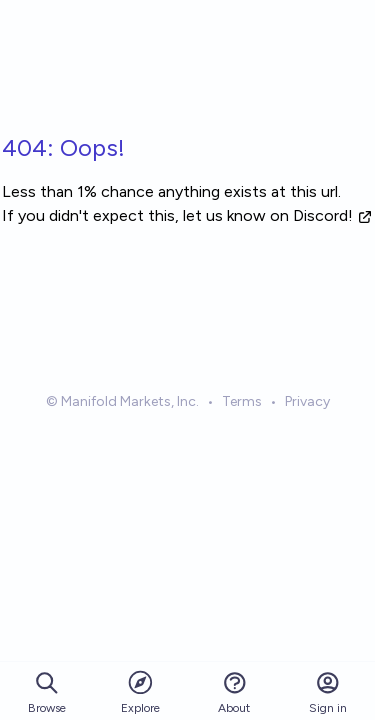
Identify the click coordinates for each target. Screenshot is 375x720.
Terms (242, 401)
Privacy (307, 401)
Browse (47, 692)
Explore (140, 691)
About (234, 692)
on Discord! (321, 215)
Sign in (328, 692)
